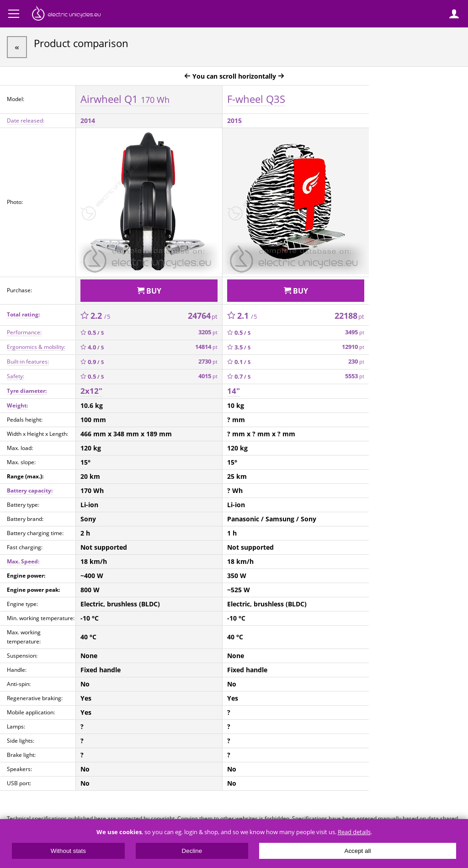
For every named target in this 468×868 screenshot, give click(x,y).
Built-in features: (28, 362)
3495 (355, 332)
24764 (203, 316)
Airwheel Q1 (125, 99)
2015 (234, 121)
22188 (349, 316)
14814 (206, 347)
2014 (88, 121)
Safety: (16, 376)
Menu (14, 14)
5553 (355, 376)
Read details (354, 832)
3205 (208, 332)
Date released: (26, 121)
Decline (192, 851)
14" (234, 391)
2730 (208, 362)
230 (356, 362)
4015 (208, 376)
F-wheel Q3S (256, 99)
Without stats (68, 851)
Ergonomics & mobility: (36, 347)
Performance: (24, 332)
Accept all (358, 851)
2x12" (91, 391)
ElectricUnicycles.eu (66, 15)
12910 (353, 347)
